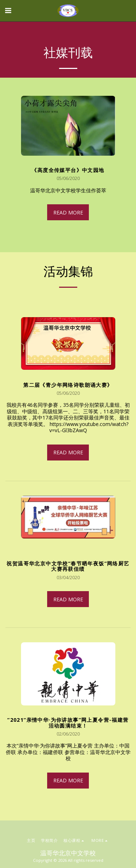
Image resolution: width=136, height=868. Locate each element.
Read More (68, 212)
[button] (8, 10)
